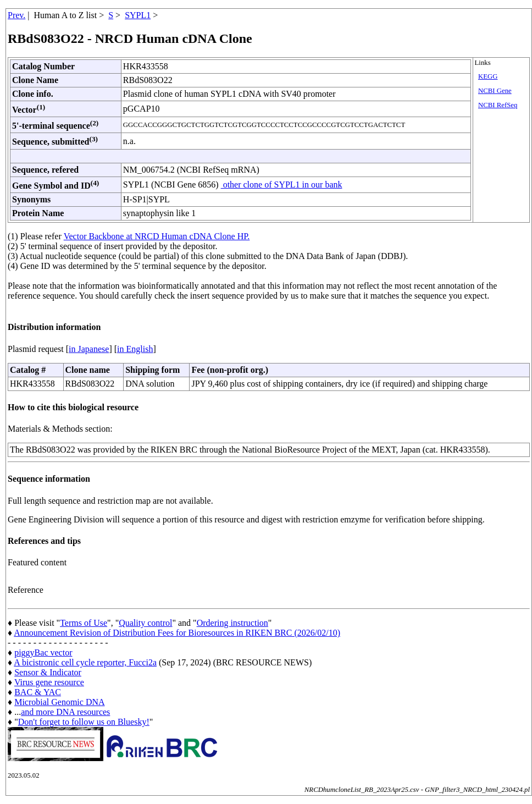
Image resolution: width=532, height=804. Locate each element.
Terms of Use (84, 623)
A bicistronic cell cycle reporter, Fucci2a (85, 662)
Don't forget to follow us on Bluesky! (84, 722)
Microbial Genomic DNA (59, 702)
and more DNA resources (65, 712)
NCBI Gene (495, 91)
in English (135, 349)
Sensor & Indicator (48, 672)
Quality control (145, 623)
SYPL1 (138, 15)
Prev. (16, 15)
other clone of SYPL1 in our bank (282, 185)
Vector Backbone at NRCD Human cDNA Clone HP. (157, 236)
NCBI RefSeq (498, 105)
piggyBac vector (43, 652)
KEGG (488, 76)
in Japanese (89, 349)
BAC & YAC (38, 692)
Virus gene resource (49, 682)
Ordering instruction (232, 623)
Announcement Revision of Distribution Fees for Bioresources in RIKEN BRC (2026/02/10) (177, 633)
